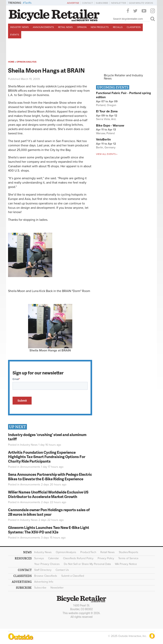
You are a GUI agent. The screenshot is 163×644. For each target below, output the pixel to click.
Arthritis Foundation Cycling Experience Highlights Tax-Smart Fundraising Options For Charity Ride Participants (47, 457)
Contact (87, 3)
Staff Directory (43, 570)
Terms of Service (128, 558)
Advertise (73, 3)
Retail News (65, 27)
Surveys (39, 558)
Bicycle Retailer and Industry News (123, 77)
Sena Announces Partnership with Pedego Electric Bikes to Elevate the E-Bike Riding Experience (50, 477)
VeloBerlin (103, 140)
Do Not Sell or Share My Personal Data (87, 564)
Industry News (19, 27)
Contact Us (62, 570)
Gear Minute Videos (141, 3)
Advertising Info (44, 582)
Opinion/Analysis (27, 62)
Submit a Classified (73, 576)
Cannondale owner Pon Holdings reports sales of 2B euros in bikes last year (49, 512)
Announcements (43, 27)
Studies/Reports (129, 552)
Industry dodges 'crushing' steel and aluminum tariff (47, 437)
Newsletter (119, 3)
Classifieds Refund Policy (78, 558)
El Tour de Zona (107, 111)
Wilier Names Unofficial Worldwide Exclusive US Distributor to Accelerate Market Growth (48, 494)
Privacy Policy (106, 558)
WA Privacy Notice (126, 564)
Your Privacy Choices (47, 564)
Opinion (82, 27)
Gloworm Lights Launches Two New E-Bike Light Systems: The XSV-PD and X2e (49, 530)
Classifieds (134, 27)
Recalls (118, 27)
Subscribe (102, 3)
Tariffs (28, 3)
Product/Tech (88, 552)
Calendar (54, 558)
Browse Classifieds (46, 576)
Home (11, 62)
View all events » (107, 154)
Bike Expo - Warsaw (110, 126)
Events (15, 35)
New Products (100, 27)
